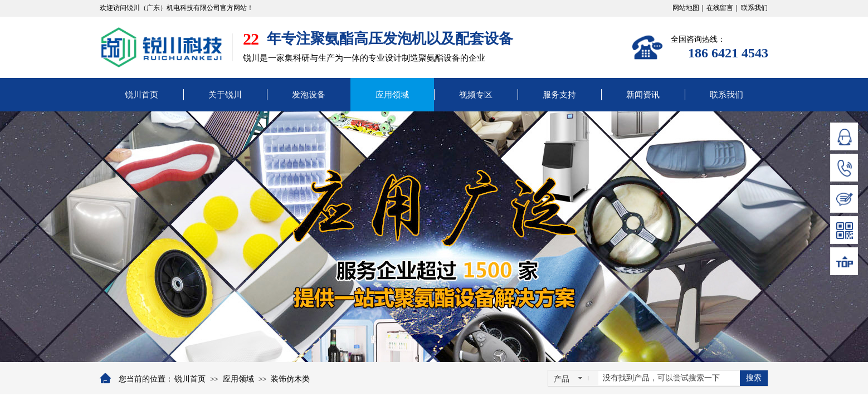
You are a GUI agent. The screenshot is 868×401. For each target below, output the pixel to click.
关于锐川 (225, 95)
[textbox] (669, 378)
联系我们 (726, 95)
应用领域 (392, 95)
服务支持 (559, 95)
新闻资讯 (643, 95)
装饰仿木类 (290, 379)
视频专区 (476, 95)
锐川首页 (142, 95)
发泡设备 (309, 95)
